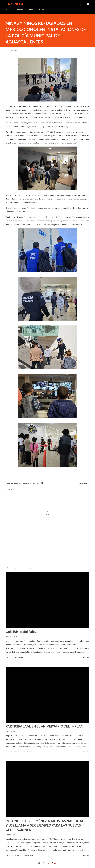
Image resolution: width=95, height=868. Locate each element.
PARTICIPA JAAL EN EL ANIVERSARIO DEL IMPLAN (44, 726)
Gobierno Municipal (32, 483)
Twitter (31, 9)
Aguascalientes (19, 483)
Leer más (86, 657)
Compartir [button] (83, 483)
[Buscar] (80, 4)
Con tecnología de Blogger (48, 863)
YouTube (41, 9)
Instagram (20, 9)
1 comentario (20, 657)
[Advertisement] (47, 551)
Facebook (9, 9)
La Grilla (15, 4)
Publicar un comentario (24, 752)
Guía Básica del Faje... (21, 632)
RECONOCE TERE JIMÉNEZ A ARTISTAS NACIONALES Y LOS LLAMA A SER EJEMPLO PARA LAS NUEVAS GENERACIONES (47, 825)
